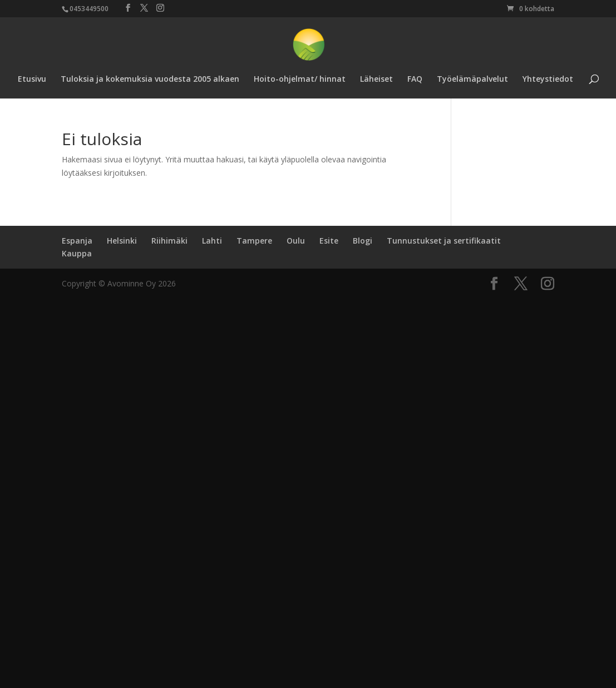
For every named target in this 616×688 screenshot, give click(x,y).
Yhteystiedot (548, 80)
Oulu (296, 241)
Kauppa (77, 253)
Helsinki (122, 241)
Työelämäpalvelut (472, 80)
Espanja (77, 241)
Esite (329, 241)
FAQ (415, 80)
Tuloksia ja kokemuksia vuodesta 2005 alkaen (150, 80)
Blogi (363, 241)
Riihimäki (169, 241)
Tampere (254, 241)
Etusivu (32, 80)
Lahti (212, 241)
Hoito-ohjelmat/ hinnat (300, 80)
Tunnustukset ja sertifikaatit (444, 241)
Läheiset (376, 80)
